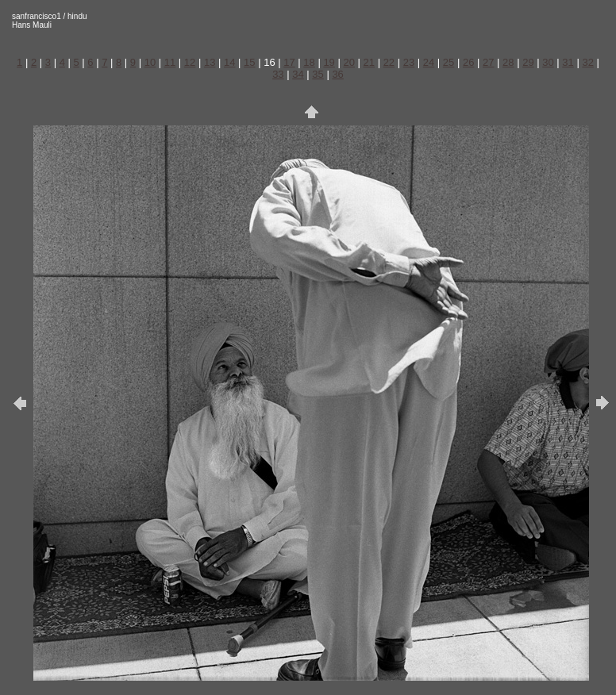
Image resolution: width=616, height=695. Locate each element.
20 (348, 62)
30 (548, 62)
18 (309, 62)
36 (337, 74)
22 (389, 62)
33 (278, 74)
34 (298, 74)
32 (587, 62)
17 (289, 62)
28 (508, 62)
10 (150, 62)
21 (369, 62)
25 (449, 62)
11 (170, 62)
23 (409, 62)
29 (528, 62)
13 (210, 62)
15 (249, 62)
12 (190, 62)
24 (429, 62)
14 (229, 62)
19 (329, 62)
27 (488, 62)
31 (568, 62)
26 (468, 62)
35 (318, 74)
